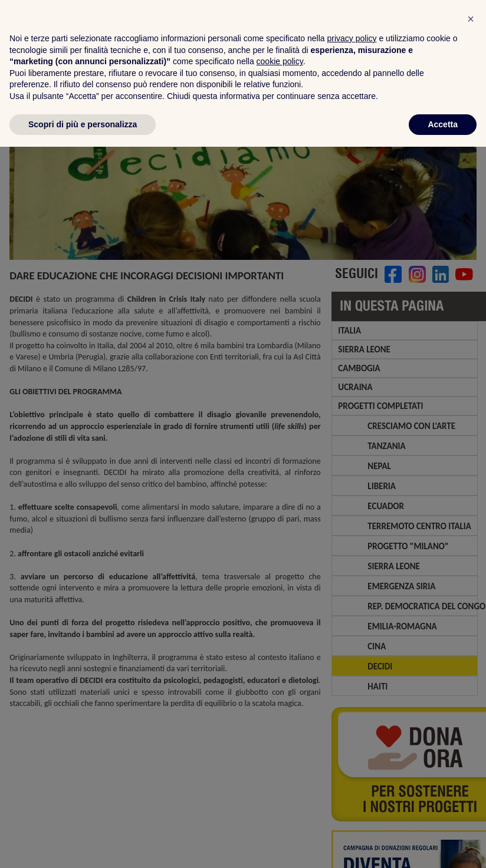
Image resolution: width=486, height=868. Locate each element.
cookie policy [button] (280, 783)
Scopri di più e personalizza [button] (83, 845)
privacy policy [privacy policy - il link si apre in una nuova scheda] (352, 760)
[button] (471, 740)
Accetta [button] (443, 845)
